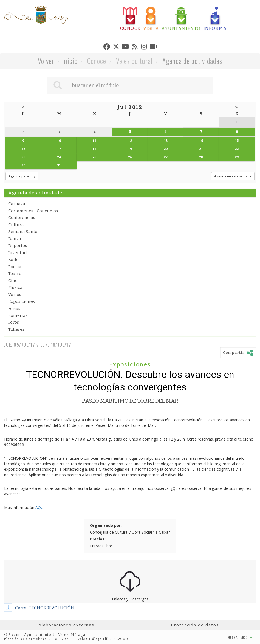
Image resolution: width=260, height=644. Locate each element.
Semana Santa (23, 232)
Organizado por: (106, 525)
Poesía (15, 267)
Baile (13, 260)
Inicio (70, 61)
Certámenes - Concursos (33, 211)
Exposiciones (22, 301)
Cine (13, 281)
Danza (15, 239)
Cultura (16, 225)
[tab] (130, 19)
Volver (46, 61)
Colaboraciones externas (65, 625)
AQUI (40, 508)
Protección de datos (195, 625)
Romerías (18, 315)
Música (15, 287)
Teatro (15, 274)
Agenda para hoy (22, 176)
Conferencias (22, 218)
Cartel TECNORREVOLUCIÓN (45, 608)
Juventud (18, 253)
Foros (14, 322)
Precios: (98, 539)
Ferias (14, 309)
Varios (15, 295)
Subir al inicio (240, 637)
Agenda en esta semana (233, 176)
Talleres (16, 329)
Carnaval (17, 204)
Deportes (18, 246)
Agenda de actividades (192, 61)
